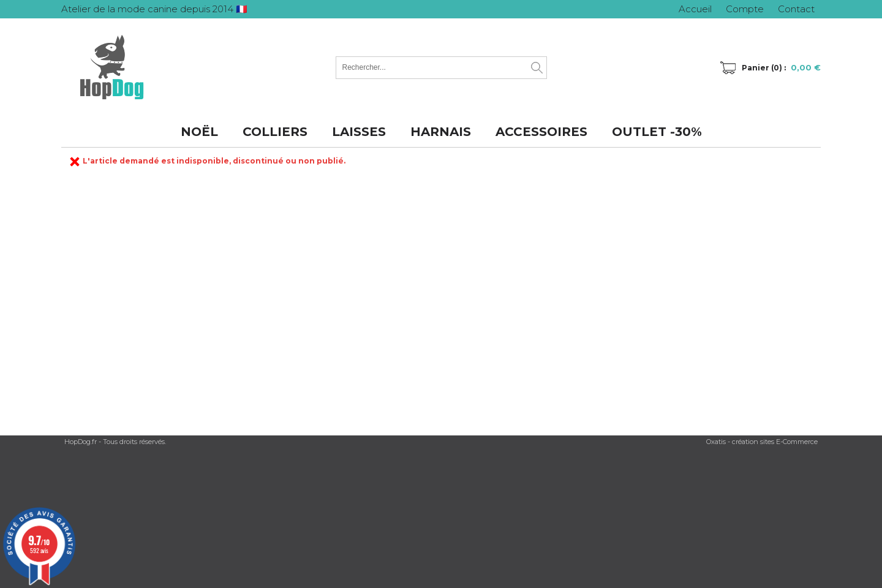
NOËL (199, 132)
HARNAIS (441, 132)
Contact (796, 9)
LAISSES (359, 132)
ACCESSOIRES (541, 132)
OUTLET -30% (657, 132)
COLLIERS (275, 132)
